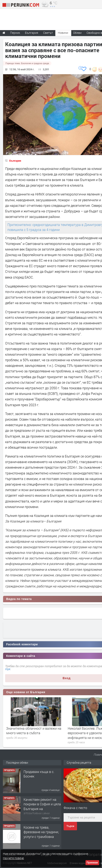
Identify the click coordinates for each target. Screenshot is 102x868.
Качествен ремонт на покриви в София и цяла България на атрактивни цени (42, 806)
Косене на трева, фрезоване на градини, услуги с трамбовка (41, 832)
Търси (70, 826)
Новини (63, 33)
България (15, 161)
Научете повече (13, 858)
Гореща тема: (27, 63)
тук (8, 669)
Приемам (92, 863)
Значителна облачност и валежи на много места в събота (34, 731)
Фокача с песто (75, 808)
